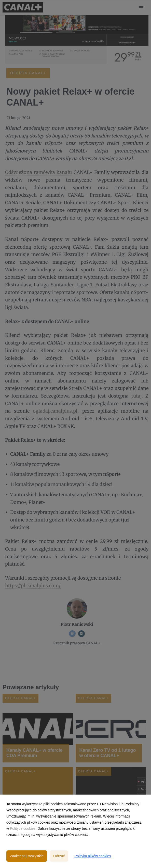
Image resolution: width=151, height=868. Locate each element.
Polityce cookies (23, 828)
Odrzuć (59, 856)
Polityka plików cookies (93, 856)
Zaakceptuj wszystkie (27, 856)
